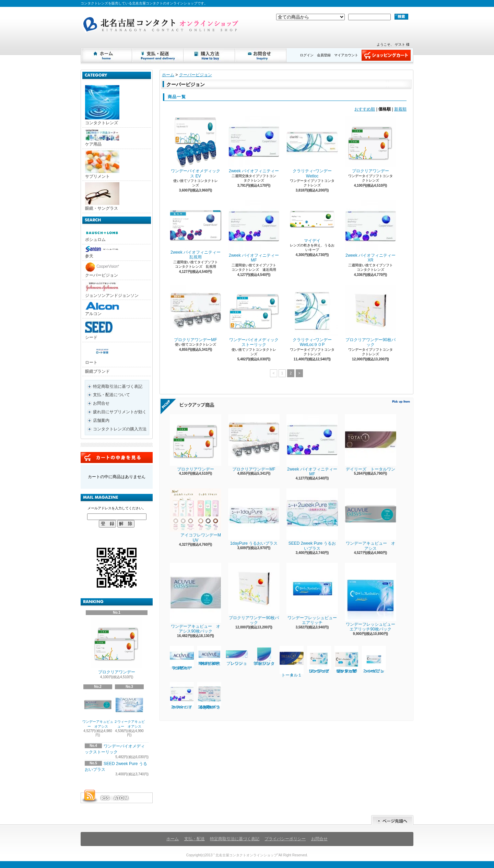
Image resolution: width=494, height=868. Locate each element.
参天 (102, 252)
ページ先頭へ (392, 820)
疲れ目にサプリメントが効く (120, 412)
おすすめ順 (365, 109)
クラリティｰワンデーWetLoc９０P (312, 316)
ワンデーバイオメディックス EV (196, 147)
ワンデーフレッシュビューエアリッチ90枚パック (370, 597)
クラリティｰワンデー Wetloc (312, 147)
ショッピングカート (386, 55)
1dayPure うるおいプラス (254, 517)
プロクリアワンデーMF (196, 314)
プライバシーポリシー (285, 839)
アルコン (102, 309)
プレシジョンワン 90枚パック (267, 656)
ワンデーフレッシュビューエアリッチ (312, 594)
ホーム (107, 55)
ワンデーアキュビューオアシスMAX (182, 658)
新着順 (400, 109)
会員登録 (324, 55)
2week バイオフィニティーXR (370, 232)
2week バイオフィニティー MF (256, 232)
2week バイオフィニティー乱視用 (196, 230)
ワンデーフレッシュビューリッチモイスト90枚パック (346, 660)
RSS (105, 798)
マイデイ (312, 222)
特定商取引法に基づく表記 (118, 386)
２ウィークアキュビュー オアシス (129, 710)
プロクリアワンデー (117, 646)
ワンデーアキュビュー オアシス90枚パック (196, 598)
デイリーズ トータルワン (370, 443)
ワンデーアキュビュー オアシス (98, 710)
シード (99, 330)
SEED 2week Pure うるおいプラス (312, 519)
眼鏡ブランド (97, 371)
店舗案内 (101, 420)
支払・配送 (195, 839)
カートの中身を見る (117, 458)
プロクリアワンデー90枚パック (370, 316)
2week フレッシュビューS (374, 660)
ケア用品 (102, 138)
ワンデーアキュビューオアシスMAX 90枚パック (209, 656)
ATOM (121, 798)
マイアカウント (346, 55)
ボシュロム (102, 236)
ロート (102, 354)
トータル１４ (292, 662)
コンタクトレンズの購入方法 (120, 429)
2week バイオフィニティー (254, 145)
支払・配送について (158, 55)
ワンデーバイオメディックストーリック (254, 316)
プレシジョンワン (237, 656)
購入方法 (210, 55)
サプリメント (102, 165)
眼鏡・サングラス (102, 196)
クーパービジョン (102, 270)
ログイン (307, 55)
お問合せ (261, 55)
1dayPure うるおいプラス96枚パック (209, 696)
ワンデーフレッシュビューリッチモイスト (319, 660)
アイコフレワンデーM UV (196, 515)
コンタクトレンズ (102, 105)
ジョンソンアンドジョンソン (112, 290)
